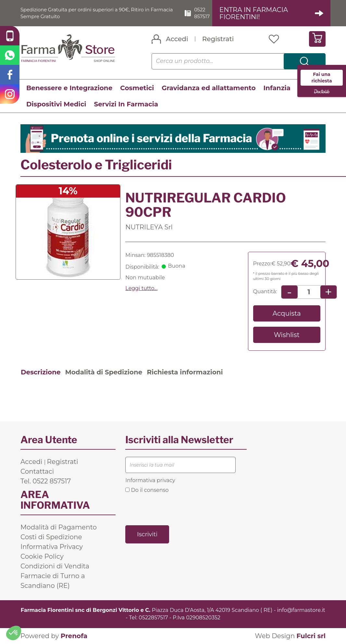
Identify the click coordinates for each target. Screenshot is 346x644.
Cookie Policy (42, 557)
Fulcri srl (311, 636)
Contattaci (37, 472)
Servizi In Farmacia (126, 104)
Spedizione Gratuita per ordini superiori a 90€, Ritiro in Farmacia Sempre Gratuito (91, 13)
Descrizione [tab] (41, 372)
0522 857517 (207, 13)
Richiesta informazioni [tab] (185, 372)
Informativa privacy (150, 481)
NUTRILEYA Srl (149, 227)
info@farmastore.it (301, 610)
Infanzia (277, 88)
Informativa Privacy (52, 547)
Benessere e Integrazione (69, 88)
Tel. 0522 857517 (46, 481)
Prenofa (74, 636)
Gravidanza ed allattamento (209, 88)
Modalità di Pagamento (59, 528)
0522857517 (153, 618)
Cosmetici (137, 88)
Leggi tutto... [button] (141, 288)
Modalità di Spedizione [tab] (104, 372)
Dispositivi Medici (56, 104)
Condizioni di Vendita (55, 566)
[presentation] (175, 509)
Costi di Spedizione (51, 537)
